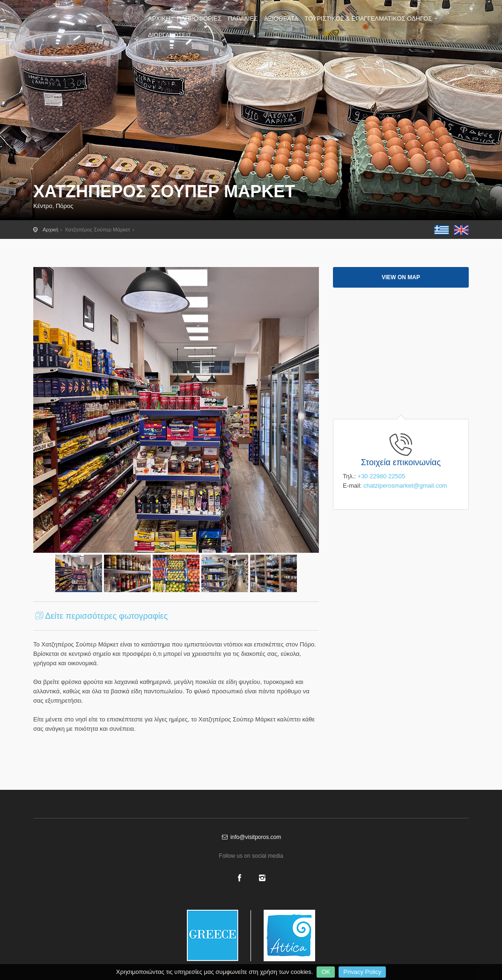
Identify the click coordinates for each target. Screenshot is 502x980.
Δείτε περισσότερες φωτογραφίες (100, 616)
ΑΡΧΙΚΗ (159, 19)
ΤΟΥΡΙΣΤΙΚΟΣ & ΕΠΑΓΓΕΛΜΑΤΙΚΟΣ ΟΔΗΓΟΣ (372, 19)
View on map (401, 277)
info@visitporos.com (251, 837)
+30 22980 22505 (382, 476)
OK (326, 972)
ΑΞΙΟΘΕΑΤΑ (281, 19)
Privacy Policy (362, 972)
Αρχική (50, 230)
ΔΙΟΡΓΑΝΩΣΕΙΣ (170, 35)
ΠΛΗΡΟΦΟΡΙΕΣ (199, 19)
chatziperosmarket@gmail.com (405, 486)
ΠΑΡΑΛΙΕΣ (243, 19)
